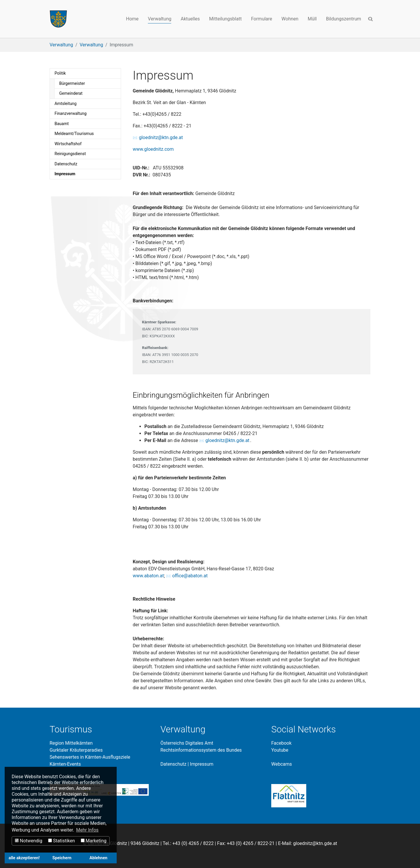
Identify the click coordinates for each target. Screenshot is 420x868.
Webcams (282, 764)
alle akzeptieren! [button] (24, 858)
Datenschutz (173, 764)
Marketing (94, 841)
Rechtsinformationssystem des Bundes (201, 750)
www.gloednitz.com (153, 149)
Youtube (280, 750)
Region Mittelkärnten (71, 743)
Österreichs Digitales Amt (187, 743)
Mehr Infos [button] (87, 830)
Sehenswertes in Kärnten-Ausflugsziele (90, 757)
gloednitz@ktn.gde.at (161, 137)
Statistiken (62, 841)
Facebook (281, 743)
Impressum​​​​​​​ (202, 764)
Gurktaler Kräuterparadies (76, 750)
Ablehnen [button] (98, 858)
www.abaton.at (148, 576)
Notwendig (29, 841)
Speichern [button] (62, 858)
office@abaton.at (190, 576)
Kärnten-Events (65, 764)
